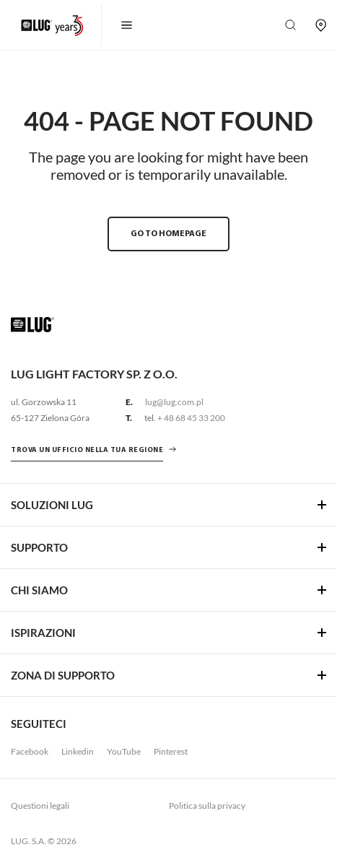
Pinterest (171, 751)
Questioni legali (40, 806)
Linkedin (78, 751)
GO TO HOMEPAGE (168, 234)
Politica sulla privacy (207, 806)
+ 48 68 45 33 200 (191, 418)
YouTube (124, 751)
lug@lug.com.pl (174, 402)
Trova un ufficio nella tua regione (87, 450)
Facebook (30, 751)
